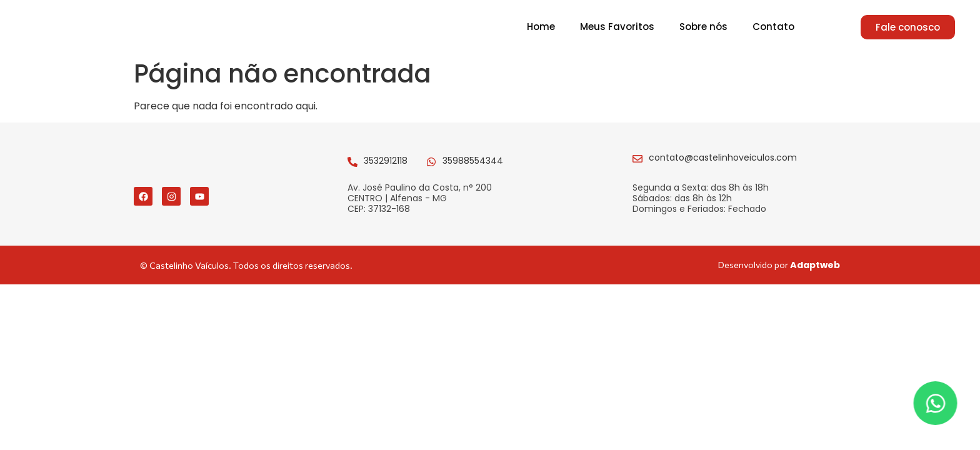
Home (541, 30)
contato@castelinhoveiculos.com (723, 164)
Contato (773, 30)
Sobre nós (703, 30)
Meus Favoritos (617, 30)
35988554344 (473, 167)
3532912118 (386, 167)
